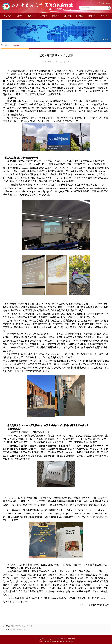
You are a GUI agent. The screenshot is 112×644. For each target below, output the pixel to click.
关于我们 (19, 16)
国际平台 (44, 16)
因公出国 (56, 16)
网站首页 (7, 16)
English (108, 3)
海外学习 (92, 16)
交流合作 (32, 16)
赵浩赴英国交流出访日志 (18, 630)
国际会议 (80, 16)
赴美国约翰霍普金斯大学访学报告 (21, 626)
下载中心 (104, 16)
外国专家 (68, 16)
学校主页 (101, 3)
